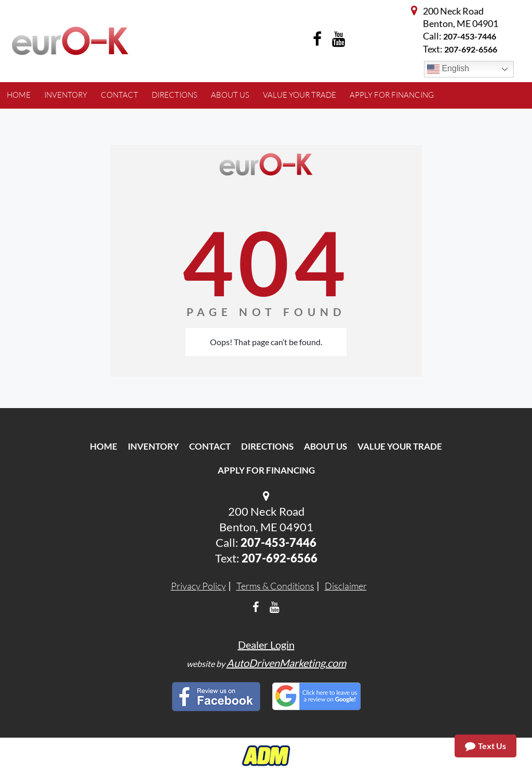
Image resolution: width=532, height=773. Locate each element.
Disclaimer (346, 586)
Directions (267, 446)
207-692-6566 (280, 558)
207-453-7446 (470, 36)
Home (104, 446)
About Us (325, 446)
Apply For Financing (266, 470)
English (448, 69)
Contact (210, 446)
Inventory (153, 446)
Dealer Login (266, 645)
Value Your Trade (400, 446)
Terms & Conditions (275, 586)
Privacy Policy (198, 586)
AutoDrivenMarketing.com (286, 663)
